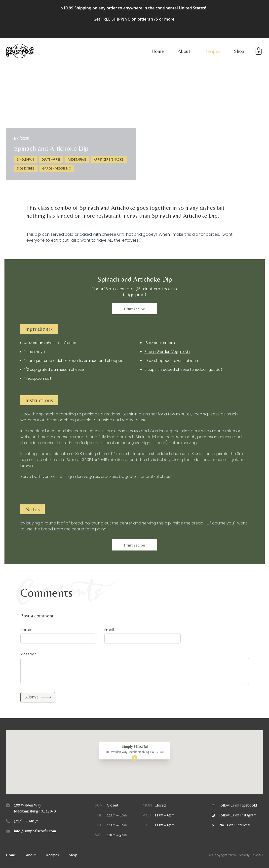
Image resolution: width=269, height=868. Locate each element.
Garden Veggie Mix (57, 168)
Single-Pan (25, 159)
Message (29, 654)
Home (158, 51)
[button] (259, 51)
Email (109, 630)
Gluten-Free (51, 159)
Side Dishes (26, 168)
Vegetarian (77, 159)
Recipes (212, 51)
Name (26, 630)
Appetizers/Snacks (109, 159)
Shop (239, 51)
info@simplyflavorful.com (35, 831)
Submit (38, 697)
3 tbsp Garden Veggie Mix (167, 352)
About (184, 51)
